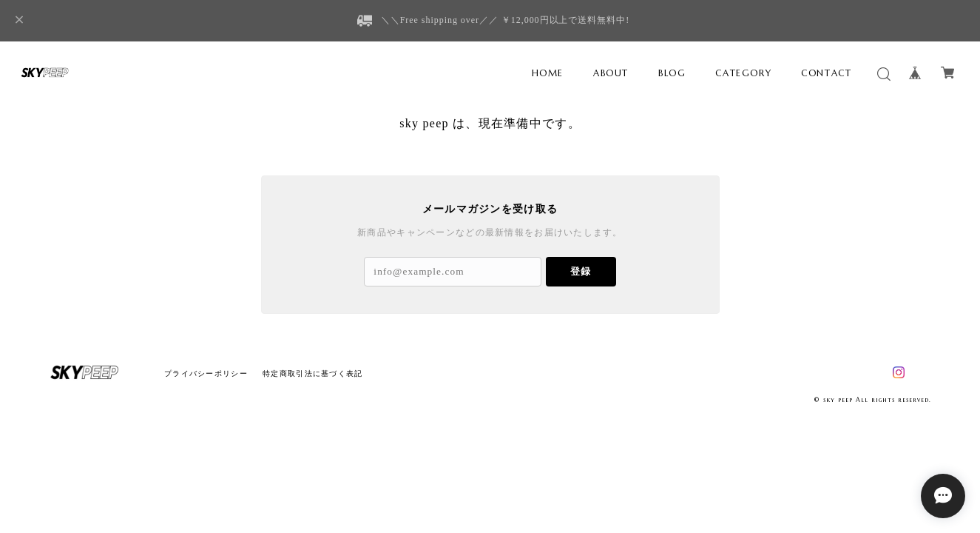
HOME (548, 73)
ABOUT (611, 73)
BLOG (672, 73)
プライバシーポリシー (206, 373)
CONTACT (826, 73)
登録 (581, 271)
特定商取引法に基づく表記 (312, 373)
